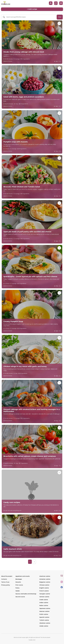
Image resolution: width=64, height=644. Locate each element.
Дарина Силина (8, 61)
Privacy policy (6, 585)
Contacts (4, 579)
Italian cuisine (44, 606)
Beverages (19, 579)
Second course (20, 597)
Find (60, 17)
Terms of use (5, 582)
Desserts (18, 582)
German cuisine (44, 597)
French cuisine (44, 591)
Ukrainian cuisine (45, 623)
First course (19, 585)
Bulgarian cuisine (45, 582)
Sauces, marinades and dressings (26, 594)
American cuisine (45, 576)
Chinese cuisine (44, 585)
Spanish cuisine (44, 617)
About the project (7, 576)
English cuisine (44, 588)
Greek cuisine (44, 600)
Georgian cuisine (45, 594)
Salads (18, 591)
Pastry (17, 588)
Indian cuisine (44, 603)
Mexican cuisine (44, 611)
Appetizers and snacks (23, 576)
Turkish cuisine (44, 620)
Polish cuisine (44, 614)
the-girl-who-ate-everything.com (12, 510)
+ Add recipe (32, 9)
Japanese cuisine (45, 608)
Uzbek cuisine (44, 626)
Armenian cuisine (45, 579)
